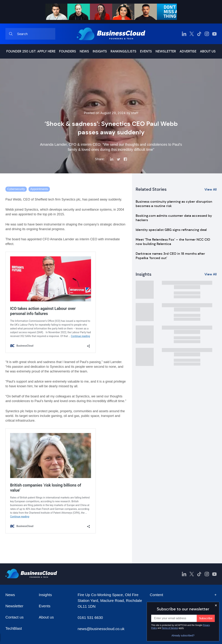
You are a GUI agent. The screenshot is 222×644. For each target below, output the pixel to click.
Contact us (14, 617)
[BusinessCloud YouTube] (214, 34)
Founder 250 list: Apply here (31, 51)
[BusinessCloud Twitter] (192, 34)
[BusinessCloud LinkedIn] (184, 34)
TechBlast (14, 628)
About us (208, 51)
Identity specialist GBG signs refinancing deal (171, 230)
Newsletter (166, 51)
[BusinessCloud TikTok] (199, 34)
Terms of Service (170, 628)
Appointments (39, 189)
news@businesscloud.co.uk (101, 629)
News (84, 51)
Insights (100, 51)
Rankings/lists (123, 51)
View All (211, 189)
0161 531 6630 (90, 618)
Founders (68, 51)
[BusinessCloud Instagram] (207, 34)
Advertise (188, 51)
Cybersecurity (16, 189)
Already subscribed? (183, 636)
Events (146, 51)
